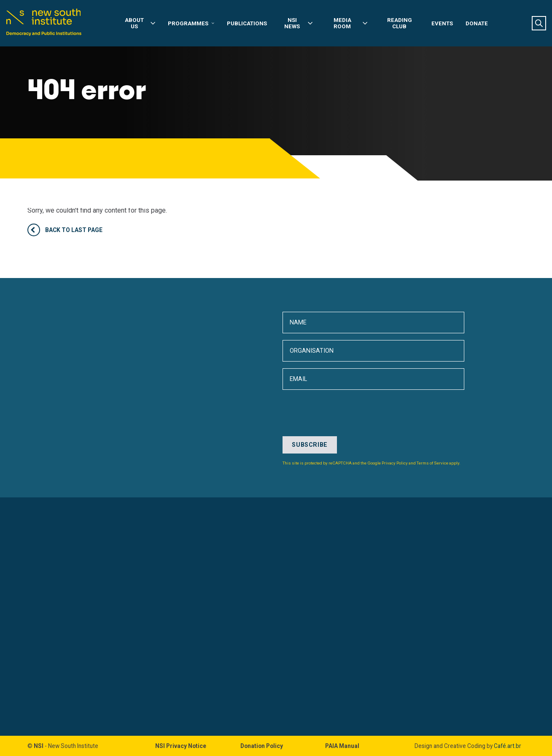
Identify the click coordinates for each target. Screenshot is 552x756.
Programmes (191, 23)
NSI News (298, 23)
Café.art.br (508, 746)
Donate (477, 23)
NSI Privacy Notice (181, 746)
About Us (140, 23)
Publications (247, 23)
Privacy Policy (395, 463)
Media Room (351, 23)
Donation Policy (262, 746)
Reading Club (400, 23)
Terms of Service (432, 463)
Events (442, 23)
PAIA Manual (342, 746)
